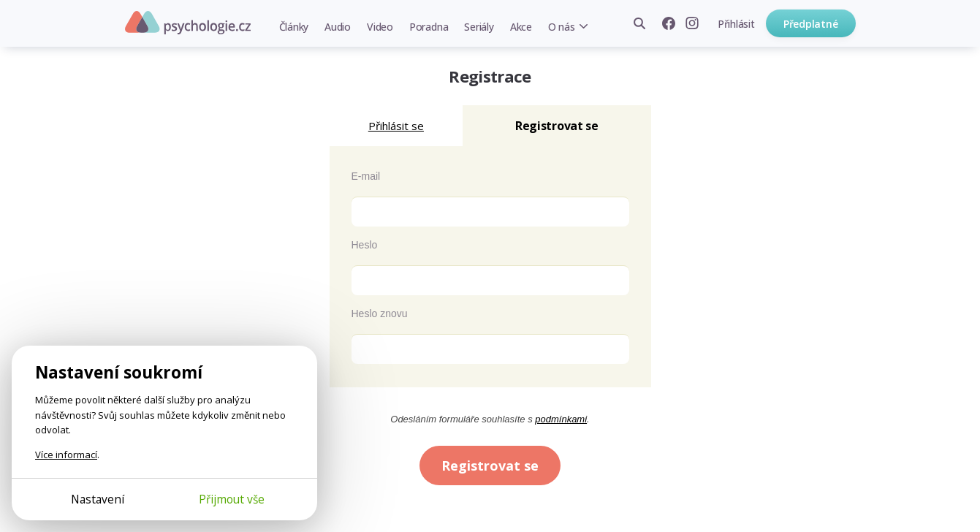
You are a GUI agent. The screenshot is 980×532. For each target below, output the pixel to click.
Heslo (365, 245)
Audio (338, 27)
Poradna (429, 27)
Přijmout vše (232, 499)
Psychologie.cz (188, 23)
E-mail (366, 176)
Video (380, 27)
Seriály (479, 27)
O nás (562, 27)
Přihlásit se (396, 126)
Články (294, 27)
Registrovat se (490, 465)
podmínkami (561, 419)
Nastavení (98, 499)
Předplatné (811, 24)
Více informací (66, 455)
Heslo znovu (380, 313)
